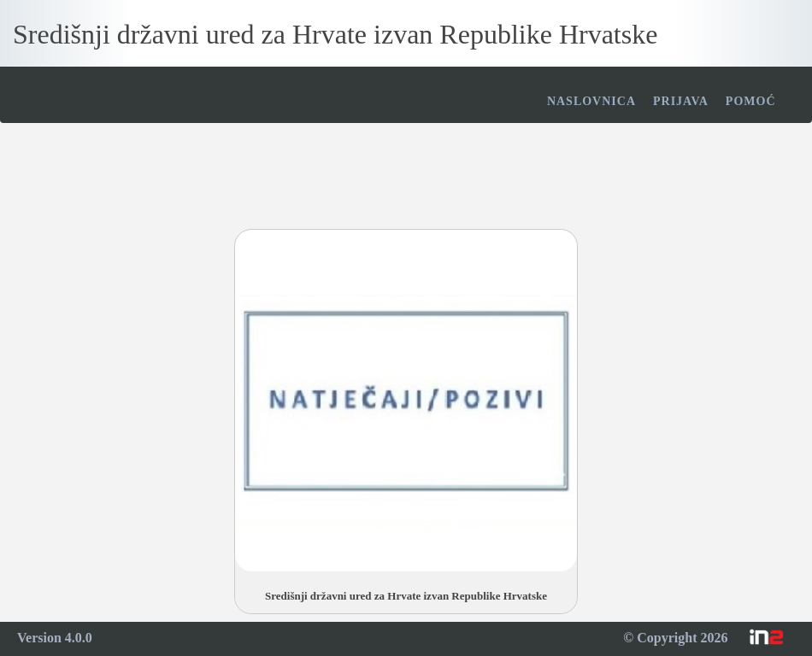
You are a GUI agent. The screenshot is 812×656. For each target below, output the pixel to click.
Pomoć (751, 101)
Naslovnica (591, 101)
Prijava (681, 101)
